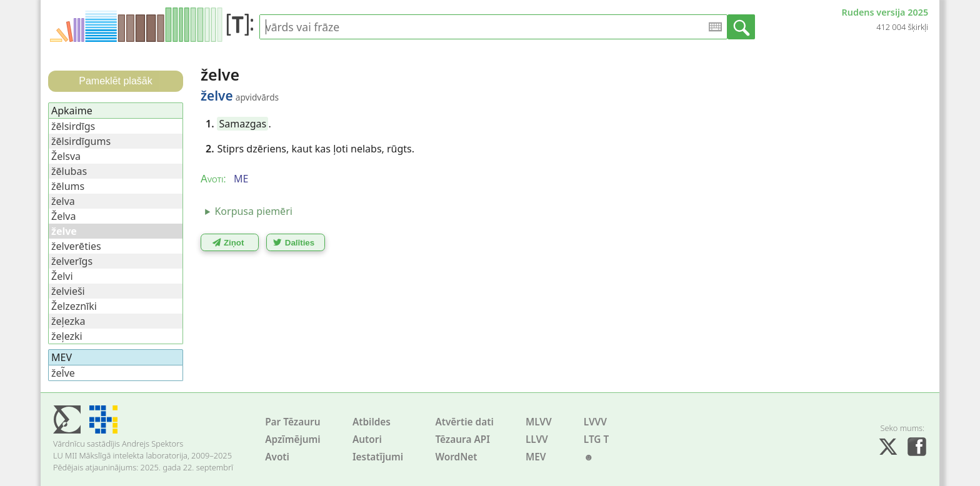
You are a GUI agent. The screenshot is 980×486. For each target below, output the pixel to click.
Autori (367, 439)
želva (63, 201)
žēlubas (69, 171)
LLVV (537, 439)
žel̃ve (63, 373)
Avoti (277, 457)
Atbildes (372, 422)
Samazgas (243, 124)
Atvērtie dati (464, 422)
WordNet (456, 457)
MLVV (539, 422)
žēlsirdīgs (73, 126)
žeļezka (68, 321)
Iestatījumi (378, 457)
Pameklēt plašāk (115, 81)
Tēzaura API (462, 439)
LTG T (596, 439)
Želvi (62, 276)
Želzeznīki (74, 306)
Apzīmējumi (293, 439)
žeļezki (67, 336)
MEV (536, 457)
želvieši (68, 291)
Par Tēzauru (292, 422)
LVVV (595, 422)
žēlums (68, 186)
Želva (63, 216)
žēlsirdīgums (81, 141)
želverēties (76, 246)
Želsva (66, 156)
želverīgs (72, 261)
